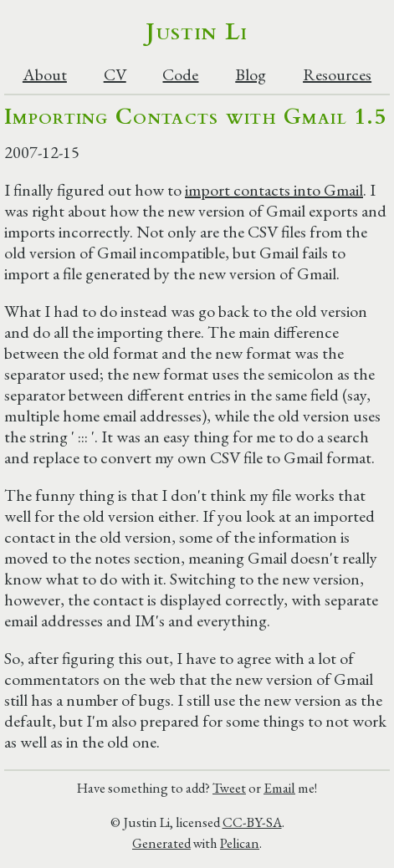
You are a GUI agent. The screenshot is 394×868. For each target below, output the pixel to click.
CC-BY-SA (252, 822)
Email (279, 788)
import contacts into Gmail (274, 190)
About (45, 75)
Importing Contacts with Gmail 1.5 (195, 117)
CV (115, 75)
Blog (251, 75)
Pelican (240, 843)
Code (180, 75)
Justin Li (197, 32)
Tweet (229, 788)
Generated (161, 843)
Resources (337, 75)
